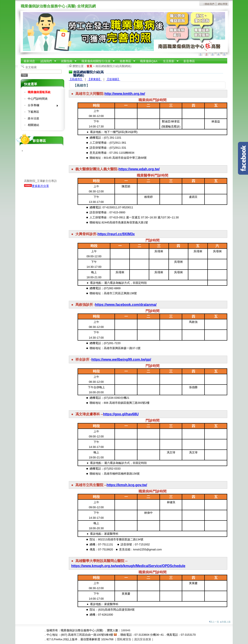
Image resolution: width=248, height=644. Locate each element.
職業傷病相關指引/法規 (97, 61)
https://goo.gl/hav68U (121, 414)
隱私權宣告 (124, 639)
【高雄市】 (76, 79)
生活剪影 (169, 61)
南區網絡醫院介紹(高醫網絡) (114, 66)
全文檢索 (31, 67)
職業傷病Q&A (149, 61)
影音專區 (189, 61)
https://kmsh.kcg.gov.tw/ (127, 485)
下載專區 (33, 112)
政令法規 (33, 118)
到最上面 (225, 622)
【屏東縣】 (95, 79)
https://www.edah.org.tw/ (139, 169)
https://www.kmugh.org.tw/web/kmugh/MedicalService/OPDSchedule (128, 566)
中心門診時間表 (38, 99)
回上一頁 (214, 622)
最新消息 (29, 61)
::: (204, 4)
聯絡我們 (210, 4)
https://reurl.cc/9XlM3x (116, 234)
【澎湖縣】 (113, 79)
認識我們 (47, 61)
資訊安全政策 (143, 639)
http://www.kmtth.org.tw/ (125, 94)
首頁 (89, 66)
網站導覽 (223, 4)
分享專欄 (41, 106)
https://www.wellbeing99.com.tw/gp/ (121, 359)
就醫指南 (67, 61)
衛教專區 (126, 61)
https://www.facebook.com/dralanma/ (126, 305)
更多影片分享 (36, 186)
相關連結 (33, 125)
